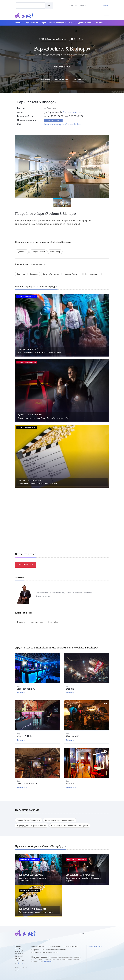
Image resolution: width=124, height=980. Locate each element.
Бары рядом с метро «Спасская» (32, 825)
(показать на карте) (74, 112)
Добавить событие (71, 947)
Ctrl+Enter (20, 963)
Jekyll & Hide (25, 736)
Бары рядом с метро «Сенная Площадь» (70, 825)
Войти (105, 5)
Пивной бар (78, 79)
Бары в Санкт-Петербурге (29, 820)
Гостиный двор (92, 274)
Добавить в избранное (54, 39)
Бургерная (45, 79)
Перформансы (31, 23)
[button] (106, 137)
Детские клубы (85, 23)
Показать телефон (53, 120)
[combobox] (31, 6)
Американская (61, 79)
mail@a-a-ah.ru (48, 961)
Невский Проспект (72, 274)
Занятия (100, 23)
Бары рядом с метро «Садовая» (60, 820)
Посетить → (22, 693)
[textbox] (31, 4)
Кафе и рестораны (58, 23)
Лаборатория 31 (26, 689)
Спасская (34, 274)
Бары (43, 23)
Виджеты (35, 950)
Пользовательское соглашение (54, 950)
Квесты (18, 23)
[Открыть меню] (106, 16)
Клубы (72, 23)
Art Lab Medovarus (28, 783)
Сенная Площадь (51, 274)
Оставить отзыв (62, 67)
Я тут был (77, 39)
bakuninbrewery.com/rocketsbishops (63, 124)
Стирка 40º (72, 736)
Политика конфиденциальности (44, 953)
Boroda (70, 783)
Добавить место (54, 947)
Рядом (70, 689)
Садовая (21, 274)
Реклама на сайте (38, 947)
